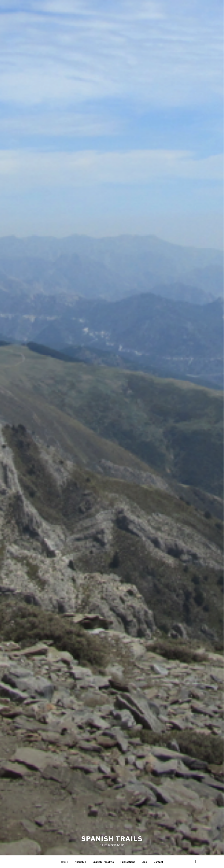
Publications (128, 862)
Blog (144, 862)
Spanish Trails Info (103, 862)
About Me (80, 862)
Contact (158, 862)
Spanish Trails (112, 839)
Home (64, 862)
